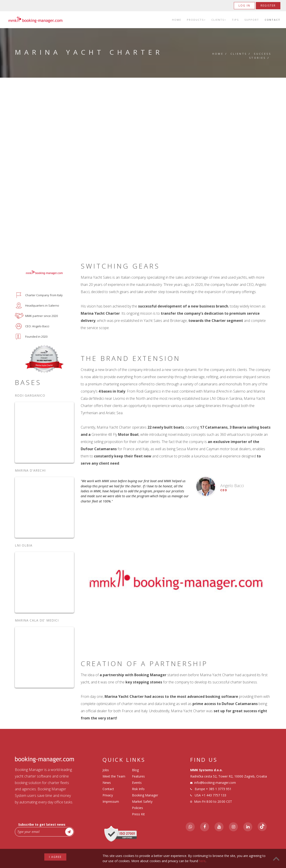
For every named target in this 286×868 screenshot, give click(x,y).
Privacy (108, 795)
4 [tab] (186, 648)
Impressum (111, 801)
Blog (135, 770)
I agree (55, 857)
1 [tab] (166, 648)
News (107, 783)
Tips (235, 20)
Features (138, 776)
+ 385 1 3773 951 (219, 789)
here (202, 861)
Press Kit (138, 814)
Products (196, 20)
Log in (244, 6)
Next (262, 580)
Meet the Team (114, 776)
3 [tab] (179, 648)
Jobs (106, 770)
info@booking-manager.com (215, 783)
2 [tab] (172, 648)
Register (268, 6)
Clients (219, 20)
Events (137, 783)
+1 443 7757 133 (214, 795)
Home (177, 20)
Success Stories (260, 56)
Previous (90, 580)
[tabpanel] (176, 580)
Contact (273, 20)
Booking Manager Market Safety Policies (145, 801)
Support (252, 20)
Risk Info (138, 789)
